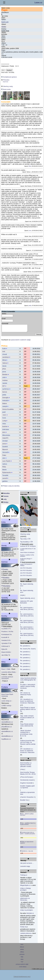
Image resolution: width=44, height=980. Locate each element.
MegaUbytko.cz (25, 887)
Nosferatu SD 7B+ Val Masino (28, 548)
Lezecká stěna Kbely (8, 673)
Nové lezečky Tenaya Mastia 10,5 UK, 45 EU (28, 775)
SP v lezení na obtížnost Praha (26, 695)
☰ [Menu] (4, 3)
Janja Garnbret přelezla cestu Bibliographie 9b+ (28, 680)
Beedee (5, 376)
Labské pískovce (26, 935)
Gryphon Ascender (27, 784)
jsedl (4, 413)
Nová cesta (6, 89)
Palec (4, 457)
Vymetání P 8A (6, 645)
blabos (5, 405)
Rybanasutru (7, 474)
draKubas (6, 431)
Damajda (5, 399)
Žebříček (4, 563)
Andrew (5, 382)
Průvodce (5, 81)
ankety (22, 951)
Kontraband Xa (7, 636)
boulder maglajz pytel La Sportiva (27, 788)
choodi (5, 356)
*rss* (22, 963)
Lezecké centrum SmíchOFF (7, 679)
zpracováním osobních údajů (21, 341)
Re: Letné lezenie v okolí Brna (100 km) (27, 610)
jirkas (4, 370)
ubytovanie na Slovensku (25, 901)
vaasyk (5, 408)
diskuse (22, 948)
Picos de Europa (27, 778)
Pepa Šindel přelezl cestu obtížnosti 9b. (27, 726)
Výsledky (5, 599)
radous (5, 465)
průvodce (22, 956)
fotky (22, 958)
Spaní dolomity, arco (27, 600)
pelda (30, 306)
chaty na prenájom (26, 911)
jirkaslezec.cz (7, 728)
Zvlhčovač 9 (5, 648)
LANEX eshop (6, 707)
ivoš (4, 353)
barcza (5, 393)
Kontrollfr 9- (5, 639)
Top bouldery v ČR (26, 543)
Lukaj (4, 422)
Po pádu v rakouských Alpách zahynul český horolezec (28, 688)
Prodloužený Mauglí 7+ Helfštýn (26, 561)
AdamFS (5, 439)
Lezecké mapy (25, 868)
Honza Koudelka (8, 411)
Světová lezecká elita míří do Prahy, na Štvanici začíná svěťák (28, 744)
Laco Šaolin (6, 462)
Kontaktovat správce (9, 77)
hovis (4, 419)
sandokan (6, 359)
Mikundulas (6, 437)
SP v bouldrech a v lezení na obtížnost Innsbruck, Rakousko (27, 702)
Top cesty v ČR (25, 540)
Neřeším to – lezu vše (26, 852)
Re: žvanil (24, 650)
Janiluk (5, 385)
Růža (4, 468)
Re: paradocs (25, 647)
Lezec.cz (38, 3)
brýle (23, 597)
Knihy (3, 523)
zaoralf (5, 480)
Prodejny (5, 688)
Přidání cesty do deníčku (10, 487)
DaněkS (5, 448)
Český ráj (23, 928)
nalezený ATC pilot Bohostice (26, 603)
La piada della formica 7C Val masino (28, 551)
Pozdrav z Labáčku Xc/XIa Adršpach (27, 557)
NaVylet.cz (30, 915)
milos (4, 425)
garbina (5, 483)
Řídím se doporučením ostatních (27, 844)
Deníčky (4, 617)
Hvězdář (5, 402)
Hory (23, 771)
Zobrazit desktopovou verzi (22, 978)
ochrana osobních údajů (22, 966)
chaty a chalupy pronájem (25, 891)
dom (4, 434)
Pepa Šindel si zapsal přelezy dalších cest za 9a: (28, 711)
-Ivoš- (4, 416)
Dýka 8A (4, 651)
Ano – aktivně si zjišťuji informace (27, 816)
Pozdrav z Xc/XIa (7, 633)
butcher (5, 428)
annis (4, 445)
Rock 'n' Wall (6, 671)
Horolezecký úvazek (27, 781)
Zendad (5, 442)
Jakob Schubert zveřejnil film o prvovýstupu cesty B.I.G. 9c (26, 735)
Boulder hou (24, 801)
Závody (4, 547)
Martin (4, 471)
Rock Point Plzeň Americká (7, 697)
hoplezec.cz (6, 740)
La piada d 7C (6, 630)
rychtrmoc (6, 390)
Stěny (3, 663)
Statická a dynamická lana (27, 795)
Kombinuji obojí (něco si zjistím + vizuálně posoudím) (27, 834)
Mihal (30, 166)
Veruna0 (5, 454)
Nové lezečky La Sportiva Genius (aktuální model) (26, 766)
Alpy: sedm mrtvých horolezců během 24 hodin (27, 719)
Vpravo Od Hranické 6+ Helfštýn (26, 566)
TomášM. (5, 477)
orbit (4, 379)
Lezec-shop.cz (6, 702)
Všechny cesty (7, 86)
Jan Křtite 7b (6, 656)
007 (4, 387)
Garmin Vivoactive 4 (28, 798)
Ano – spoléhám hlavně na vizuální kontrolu (28, 825)
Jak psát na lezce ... (27, 865)
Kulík (4, 350)
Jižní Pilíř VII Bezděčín (26, 569)
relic (4, 459)
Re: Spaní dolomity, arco (27, 586)
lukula (4, 367)
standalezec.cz (7, 723)
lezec (22, 946)
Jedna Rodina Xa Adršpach (27, 554)
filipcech (5, 451)
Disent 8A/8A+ (6, 654)
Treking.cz (24, 876)
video (22, 961)
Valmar (5, 364)
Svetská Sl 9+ (6, 642)
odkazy (22, 953)
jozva (30, 231)
